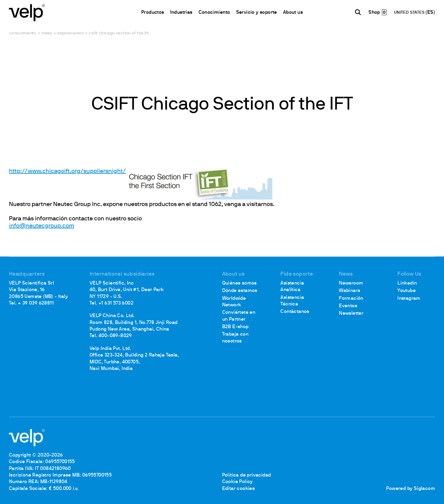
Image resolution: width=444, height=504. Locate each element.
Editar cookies (239, 489)
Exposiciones (70, 33)
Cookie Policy (238, 482)
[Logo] (27, 12)
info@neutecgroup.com (42, 226)
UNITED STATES (410, 13)
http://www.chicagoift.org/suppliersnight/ (67, 171)
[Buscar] (358, 12)
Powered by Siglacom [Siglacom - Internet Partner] (411, 489)
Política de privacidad (247, 475)
